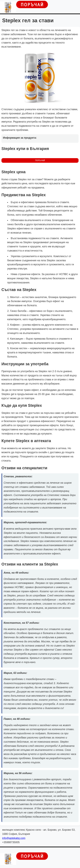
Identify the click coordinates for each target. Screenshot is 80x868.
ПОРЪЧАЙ (40, 160)
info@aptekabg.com (14, 838)
